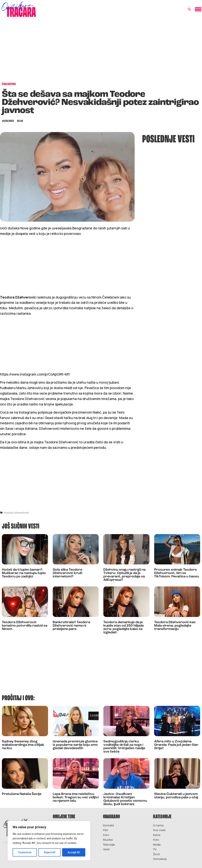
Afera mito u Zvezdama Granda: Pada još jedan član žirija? (176, 745)
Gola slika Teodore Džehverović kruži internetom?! (67, 573)
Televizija (109, 845)
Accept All (74, 852)
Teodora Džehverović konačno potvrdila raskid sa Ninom (25, 626)
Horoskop (160, 859)
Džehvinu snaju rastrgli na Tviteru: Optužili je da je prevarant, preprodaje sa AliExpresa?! (124, 575)
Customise (25, 852)
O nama (158, 826)
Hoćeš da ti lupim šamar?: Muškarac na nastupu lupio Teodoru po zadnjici (24, 573)
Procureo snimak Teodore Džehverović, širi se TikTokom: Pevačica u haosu (177, 573)
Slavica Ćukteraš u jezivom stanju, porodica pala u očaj (176, 796)
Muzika (108, 840)
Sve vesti (159, 830)
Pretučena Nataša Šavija (22, 794)
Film (106, 830)
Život (156, 855)
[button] (189, 9)
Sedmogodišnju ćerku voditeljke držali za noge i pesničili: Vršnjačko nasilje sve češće (124, 747)
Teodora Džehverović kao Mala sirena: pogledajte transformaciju (175, 626)
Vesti (106, 850)
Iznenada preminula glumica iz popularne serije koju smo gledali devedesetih (75, 745)
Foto (106, 835)
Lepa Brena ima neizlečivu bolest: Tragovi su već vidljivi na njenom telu (76, 797)
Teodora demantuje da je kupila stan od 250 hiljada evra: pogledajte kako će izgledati (123, 627)
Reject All (50, 852)
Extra (157, 835)
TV (155, 850)
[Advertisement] (101, 52)
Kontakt (109, 826)
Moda (157, 845)
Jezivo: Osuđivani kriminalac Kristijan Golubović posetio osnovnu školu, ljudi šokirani (125, 799)
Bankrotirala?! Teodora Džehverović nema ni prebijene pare (71, 626)
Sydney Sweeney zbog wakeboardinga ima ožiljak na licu (23, 745)
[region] (49, 841)
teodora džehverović (16, 513)
